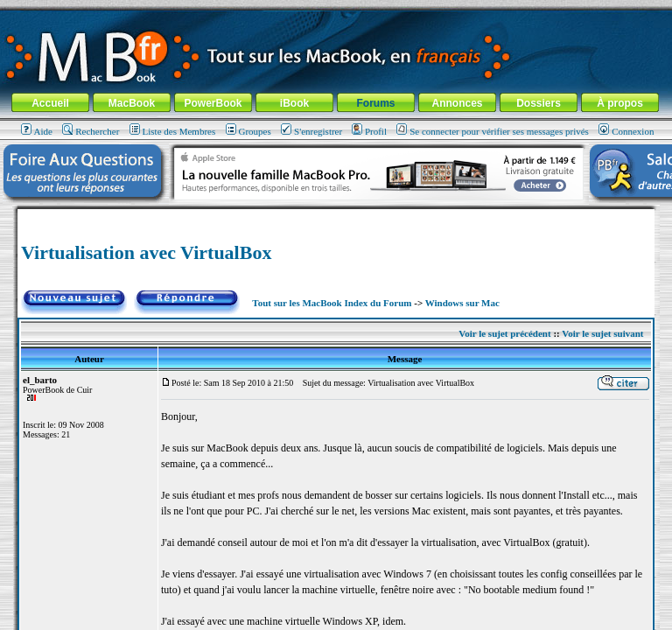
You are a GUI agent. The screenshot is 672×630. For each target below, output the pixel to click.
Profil (369, 131)
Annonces (457, 103)
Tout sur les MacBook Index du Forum (332, 303)
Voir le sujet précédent (504, 333)
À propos (620, 103)
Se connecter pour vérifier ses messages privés (493, 131)
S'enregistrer (311, 131)
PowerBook (213, 103)
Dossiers (539, 103)
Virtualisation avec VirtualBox (146, 252)
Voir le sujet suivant (602, 333)
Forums (375, 103)
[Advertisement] (336, 216)
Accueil (50, 103)
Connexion (626, 131)
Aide (37, 131)
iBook (294, 103)
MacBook (132, 103)
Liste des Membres (173, 131)
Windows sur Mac (462, 303)
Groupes (248, 131)
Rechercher (91, 131)
